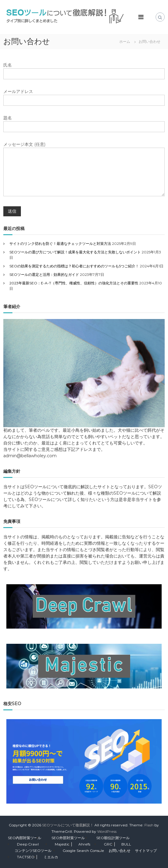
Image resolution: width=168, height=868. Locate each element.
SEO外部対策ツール (68, 838)
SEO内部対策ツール (25, 838)
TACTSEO (26, 857)
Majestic (62, 844)
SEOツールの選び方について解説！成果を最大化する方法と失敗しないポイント (75, 252)
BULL (126, 844)
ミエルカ (51, 857)
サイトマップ (146, 851)
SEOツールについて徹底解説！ (68, 825)
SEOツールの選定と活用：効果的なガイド (44, 274)
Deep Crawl (28, 844)
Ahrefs (84, 844)
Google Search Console (83, 851)
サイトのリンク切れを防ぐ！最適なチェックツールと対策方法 (60, 244)
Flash (149, 825)
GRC (108, 844)
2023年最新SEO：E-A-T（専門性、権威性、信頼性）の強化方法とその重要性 (74, 283)
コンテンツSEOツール (33, 851)
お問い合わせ (120, 851)
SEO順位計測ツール (113, 838)
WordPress (107, 831)
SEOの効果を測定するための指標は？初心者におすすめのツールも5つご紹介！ (74, 266)
